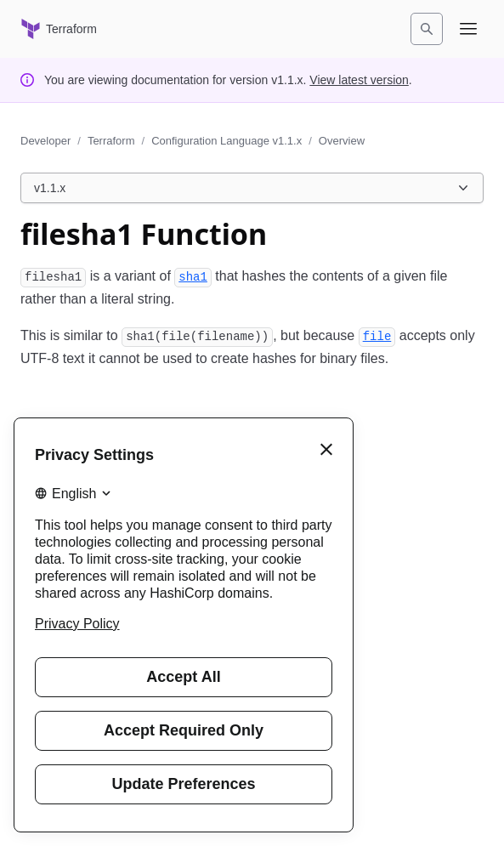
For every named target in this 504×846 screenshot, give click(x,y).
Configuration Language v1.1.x (227, 141)
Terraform (111, 141)
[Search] (427, 29)
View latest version (359, 80)
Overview (342, 141)
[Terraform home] (59, 29)
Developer (45, 141)
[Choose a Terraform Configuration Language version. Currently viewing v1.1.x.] (252, 188)
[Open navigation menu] (468, 29)
